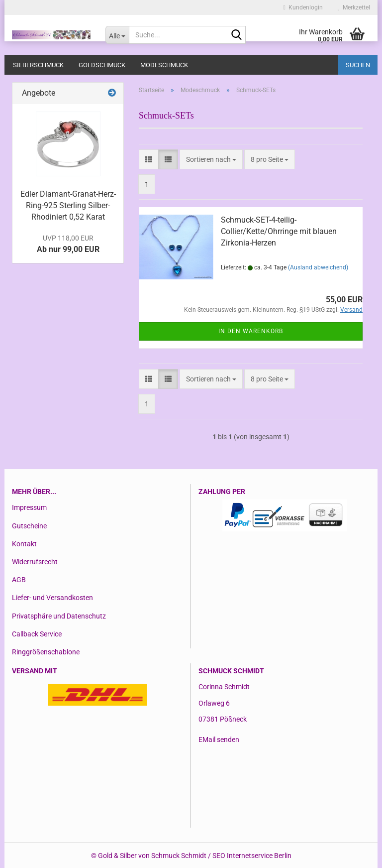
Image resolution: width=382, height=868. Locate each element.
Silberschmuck (38, 65)
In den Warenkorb (251, 331)
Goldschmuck (102, 65)
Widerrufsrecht (35, 562)
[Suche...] (117, 35)
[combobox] (211, 159)
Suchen (358, 65)
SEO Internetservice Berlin (252, 856)
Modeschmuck (164, 65)
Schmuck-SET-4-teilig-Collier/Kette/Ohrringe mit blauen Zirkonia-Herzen (279, 231)
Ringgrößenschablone (46, 652)
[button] (149, 159)
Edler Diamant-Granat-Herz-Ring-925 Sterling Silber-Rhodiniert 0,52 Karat (68, 205)
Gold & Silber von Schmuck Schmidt (152, 856)
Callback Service (37, 634)
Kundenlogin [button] (303, 7)
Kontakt (24, 544)
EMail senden (219, 740)
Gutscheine (29, 526)
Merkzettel (354, 7)
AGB (19, 580)
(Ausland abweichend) (318, 267)
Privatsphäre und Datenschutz (59, 616)
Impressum (29, 507)
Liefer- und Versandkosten (52, 598)
